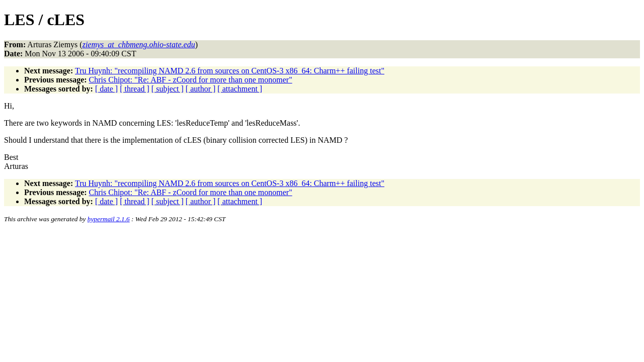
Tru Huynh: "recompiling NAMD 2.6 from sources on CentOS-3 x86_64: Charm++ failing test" (230, 71)
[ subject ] (168, 89)
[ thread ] (135, 89)
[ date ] (106, 89)
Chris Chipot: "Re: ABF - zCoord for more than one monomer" (191, 80)
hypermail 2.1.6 (109, 219)
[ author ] (201, 89)
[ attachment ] (240, 89)
